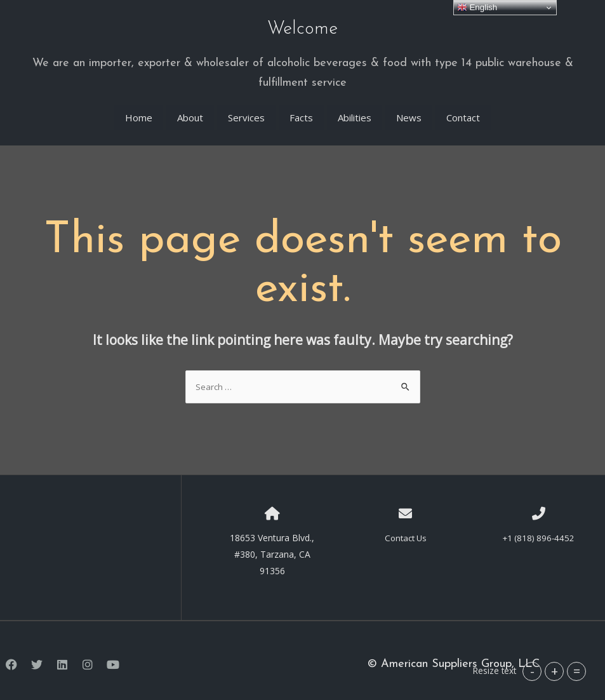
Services (246, 109)
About (190, 109)
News (409, 109)
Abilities (355, 109)
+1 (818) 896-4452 (539, 529)
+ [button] (555, 671)
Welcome (302, 26)
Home (139, 109)
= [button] (577, 671)
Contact (463, 109)
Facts (301, 109)
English (477, 8)
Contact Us (406, 529)
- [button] (532, 671)
